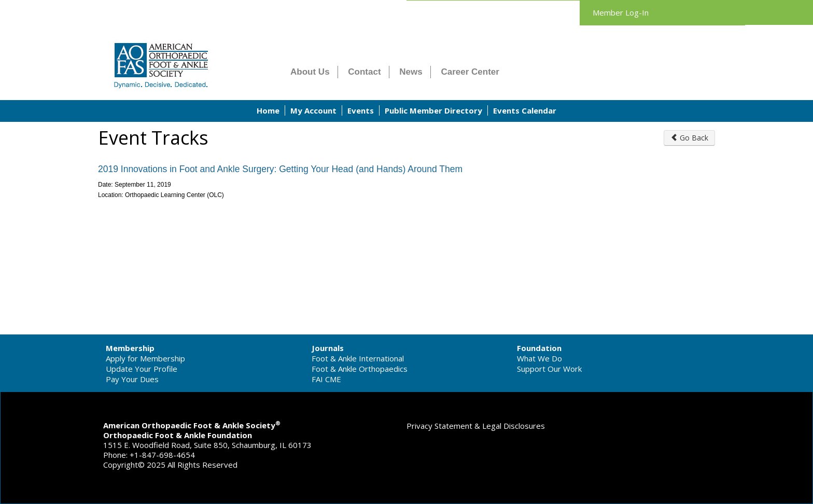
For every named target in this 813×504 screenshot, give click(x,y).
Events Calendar (525, 110)
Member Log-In (621, 12)
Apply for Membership (145, 358)
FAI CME (326, 379)
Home (268, 110)
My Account (313, 110)
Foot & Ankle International (358, 358)
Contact (364, 72)
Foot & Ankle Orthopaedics (360, 369)
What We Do (539, 358)
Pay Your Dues (132, 379)
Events (361, 110)
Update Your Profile (142, 369)
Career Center (470, 72)
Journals (328, 348)
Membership (130, 348)
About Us (310, 72)
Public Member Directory (433, 110)
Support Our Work (549, 369)
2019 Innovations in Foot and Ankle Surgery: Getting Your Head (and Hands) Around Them (280, 169)
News (411, 72)
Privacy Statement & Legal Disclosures (476, 426)
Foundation (539, 348)
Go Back (689, 138)
